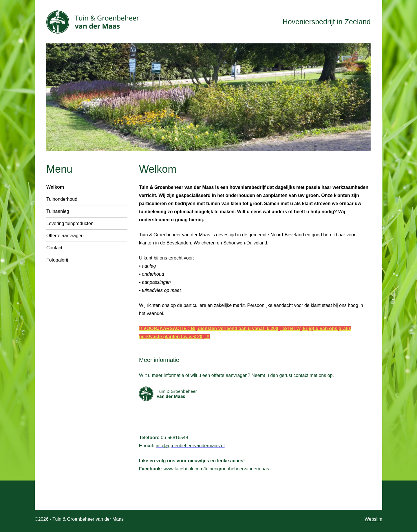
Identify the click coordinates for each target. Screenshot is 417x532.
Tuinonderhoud (62, 199)
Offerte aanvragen (65, 236)
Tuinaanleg (58, 211)
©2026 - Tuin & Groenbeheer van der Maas (79, 519)
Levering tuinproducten (70, 223)
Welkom (55, 187)
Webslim (373, 519)
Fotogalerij (57, 260)
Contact (54, 248)
